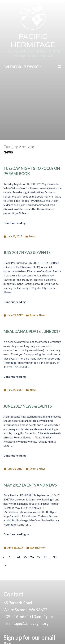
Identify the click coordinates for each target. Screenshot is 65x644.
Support (31, 67)
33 (55, 557)
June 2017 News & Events (28, 406)
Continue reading (17, 223)
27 (39, 557)
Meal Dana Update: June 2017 (32, 331)
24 (18, 557)
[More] (59, 67)
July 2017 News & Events (27, 252)
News (32, 236)
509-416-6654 (16, 617)
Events (34, 315)
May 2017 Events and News (30, 485)
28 (45, 557)
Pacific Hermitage (32, 41)
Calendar (12, 67)
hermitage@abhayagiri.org (26, 623)
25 (25, 557)
